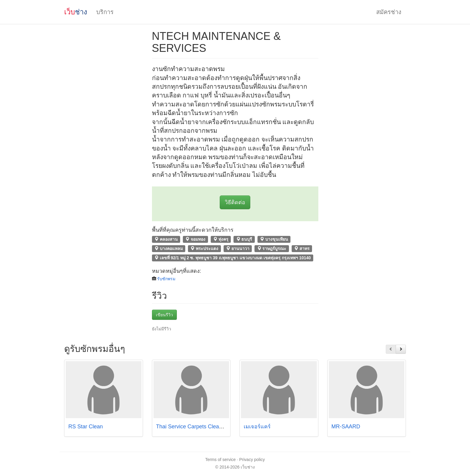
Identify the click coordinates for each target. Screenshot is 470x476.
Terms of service (220, 460)
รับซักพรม (166, 279)
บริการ (105, 12)
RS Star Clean (86, 427)
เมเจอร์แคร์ (257, 427)
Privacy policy (252, 460)
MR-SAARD (346, 427)
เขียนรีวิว (164, 315)
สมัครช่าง (389, 12)
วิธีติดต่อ (235, 202)
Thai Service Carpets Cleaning (193, 427)
